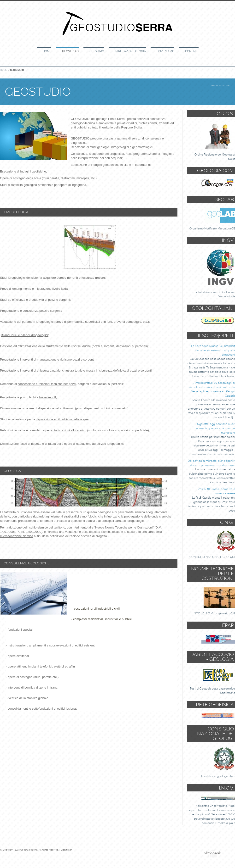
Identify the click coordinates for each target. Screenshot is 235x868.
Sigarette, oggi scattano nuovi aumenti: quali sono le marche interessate (216, 428)
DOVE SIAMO (165, 51)
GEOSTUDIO (70, 51)
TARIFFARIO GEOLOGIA (130, 51)
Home (47, 51)
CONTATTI (192, 51)
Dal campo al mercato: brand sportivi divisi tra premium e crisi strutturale (211, 463)
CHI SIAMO (97, 51)
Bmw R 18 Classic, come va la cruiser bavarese (216, 491)
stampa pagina (221, 86)
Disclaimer (66, 850)
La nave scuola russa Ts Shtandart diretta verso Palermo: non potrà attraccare (213, 350)
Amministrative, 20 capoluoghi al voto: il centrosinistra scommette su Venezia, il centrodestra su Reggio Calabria (212, 389)
